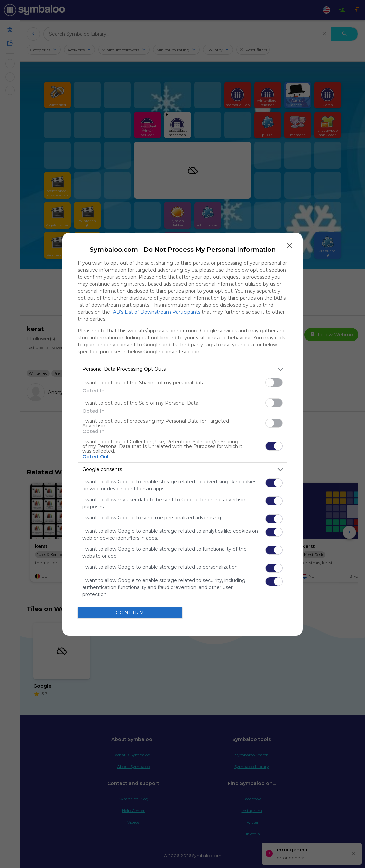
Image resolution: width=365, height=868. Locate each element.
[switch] (274, 383)
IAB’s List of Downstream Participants (156, 312)
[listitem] (182, 369)
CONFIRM (130, 613)
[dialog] (182, 434)
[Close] (290, 246)
